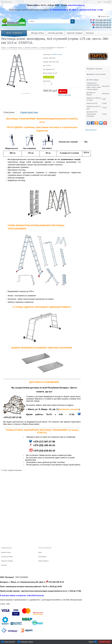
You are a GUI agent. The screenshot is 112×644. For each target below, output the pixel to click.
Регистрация (107, 2)
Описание (9, 112)
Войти (100, 2)
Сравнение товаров (27, 642)
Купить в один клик (65, 95)
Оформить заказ (105, 642)
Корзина (91, 642)
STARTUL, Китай (57, 54)
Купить (64, 91)
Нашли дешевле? (91, 130)
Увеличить (27, 93)
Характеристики (29, 112)
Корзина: (105, 16)
